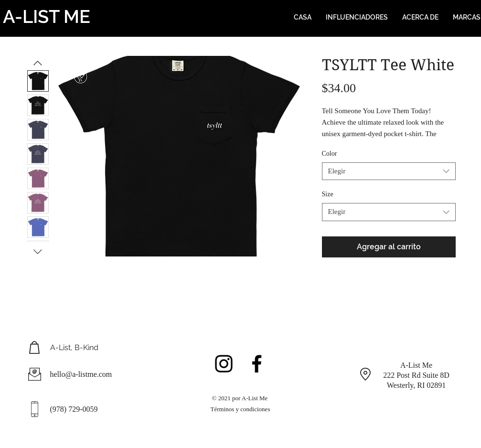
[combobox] (389, 171)
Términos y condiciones (240, 409)
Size (328, 194)
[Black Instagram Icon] (224, 364)
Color (330, 154)
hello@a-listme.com (81, 374)
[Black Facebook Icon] (257, 364)
